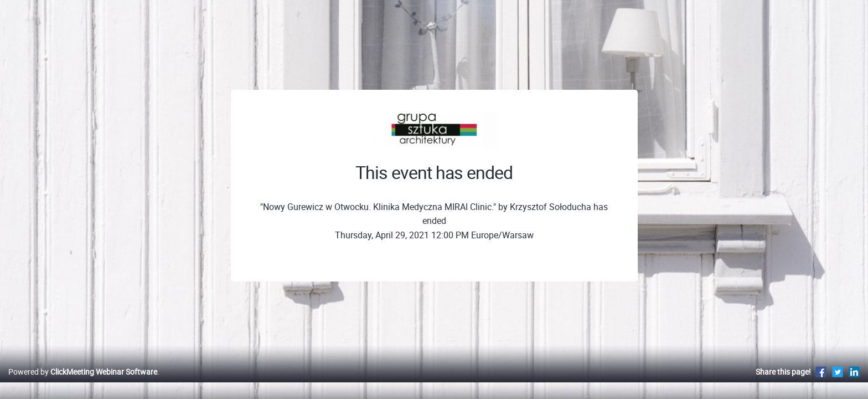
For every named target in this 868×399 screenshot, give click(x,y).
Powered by (83, 383)
